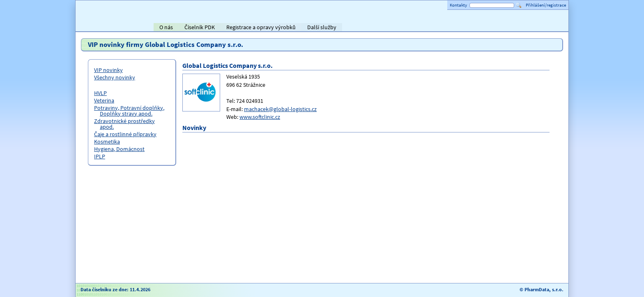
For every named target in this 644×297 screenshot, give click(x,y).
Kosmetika (107, 142)
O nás (166, 27)
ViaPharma (507, 28)
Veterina (104, 100)
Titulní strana (95, 27)
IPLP (100, 156)
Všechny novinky (115, 77)
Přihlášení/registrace (546, 5)
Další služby (322, 27)
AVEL (433, 28)
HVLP (100, 93)
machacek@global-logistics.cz (280, 109)
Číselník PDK (200, 27)
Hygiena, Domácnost (119, 149)
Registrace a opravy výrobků (261, 27)
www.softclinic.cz (260, 117)
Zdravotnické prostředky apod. (124, 124)
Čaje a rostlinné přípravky (125, 134)
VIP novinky (108, 70)
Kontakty (458, 5)
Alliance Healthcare (474, 28)
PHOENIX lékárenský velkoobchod (553, 28)
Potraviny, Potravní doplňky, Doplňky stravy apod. (129, 111)
